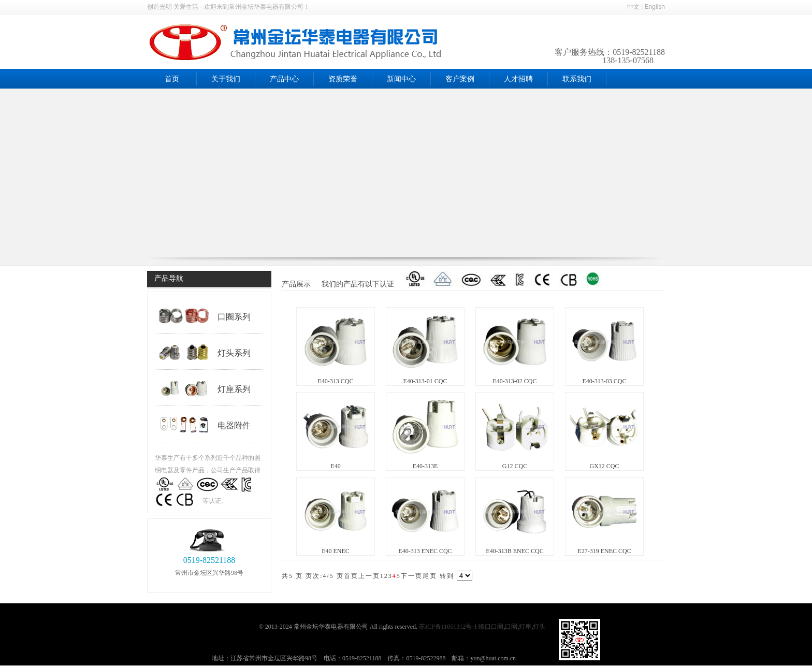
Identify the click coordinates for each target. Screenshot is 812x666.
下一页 (412, 576)
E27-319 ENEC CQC (604, 551)
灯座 (525, 627)
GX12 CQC (604, 466)
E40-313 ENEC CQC (425, 551)
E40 (335, 466)
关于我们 (226, 79)
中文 (633, 7)
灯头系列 (204, 352)
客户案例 (460, 79)
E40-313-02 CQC (515, 381)
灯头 (540, 627)
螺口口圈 (491, 627)
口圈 (511, 627)
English (655, 7)
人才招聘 (518, 79)
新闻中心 (401, 79)
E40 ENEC (336, 551)
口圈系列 (204, 316)
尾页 (430, 576)
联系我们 (577, 79)
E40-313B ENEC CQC (514, 551)
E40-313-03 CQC (605, 381)
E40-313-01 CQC (425, 381)
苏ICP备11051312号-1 (448, 627)
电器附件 (204, 425)
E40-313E (425, 466)
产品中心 (284, 79)
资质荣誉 (343, 79)
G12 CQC (515, 466)
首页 (172, 79)
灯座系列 (204, 388)
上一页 (369, 576)
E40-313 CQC (336, 381)
